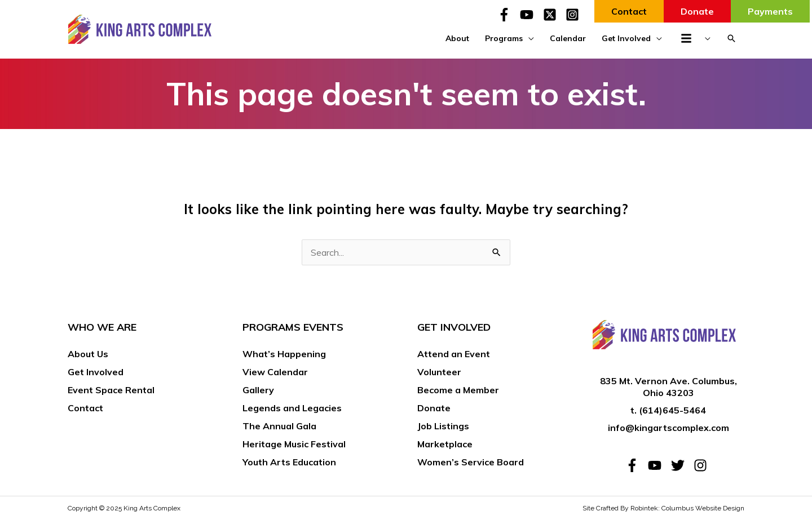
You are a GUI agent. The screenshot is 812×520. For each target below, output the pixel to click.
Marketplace (445, 444)
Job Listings (443, 426)
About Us (88, 354)
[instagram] (702, 465)
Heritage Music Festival (294, 444)
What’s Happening (284, 354)
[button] (731, 38)
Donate (434, 408)
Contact (85, 408)
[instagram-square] (574, 15)
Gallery (258, 390)
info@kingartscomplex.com (668, 428)
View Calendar (275, 372)
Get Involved (96, 372)
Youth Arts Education (289, 462)
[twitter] (681, 465)
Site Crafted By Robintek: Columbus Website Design (663, 508)
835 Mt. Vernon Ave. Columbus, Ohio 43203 (668, 387)
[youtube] (530, 15)
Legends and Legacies (292, 408)
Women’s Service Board (471, 462)
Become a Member (458, 390)
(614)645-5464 (672, 410)
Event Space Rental (111, 390)
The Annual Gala (279, 426)
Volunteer (439, 372)
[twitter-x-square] (553, 15)
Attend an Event (454, 354)
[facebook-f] (507, 15)
